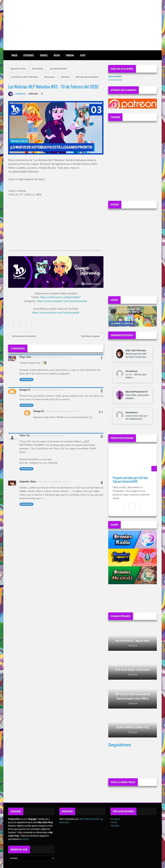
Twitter (114, 822)
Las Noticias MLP (58, 69)
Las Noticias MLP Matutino (24, 77)
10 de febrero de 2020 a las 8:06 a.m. (48, 390)
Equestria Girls (18, 69)
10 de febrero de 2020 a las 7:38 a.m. (49, 357)
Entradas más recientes (24, 336)
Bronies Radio (115, 80)
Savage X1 (25, 390)
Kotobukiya (38, 69)
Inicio (14, 55)
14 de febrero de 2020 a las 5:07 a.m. (54, 482)
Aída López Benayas (136, 350)
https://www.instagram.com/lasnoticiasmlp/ (62, 301)
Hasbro (25, 839)
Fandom (70, 55)
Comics (44, 55)
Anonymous (132, 371)
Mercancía (50, 77)
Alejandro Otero (28, 482)
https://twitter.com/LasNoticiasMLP (60, 297)
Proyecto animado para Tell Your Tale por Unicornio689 (130, 480)
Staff (83, 55)
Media (57, 55)
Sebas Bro (64, 822)
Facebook (115, 819)
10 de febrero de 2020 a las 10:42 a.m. (48, 436)
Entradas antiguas (91, 336)
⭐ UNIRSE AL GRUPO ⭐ (122, 324)
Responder (27, 380)
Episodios (29, 55)
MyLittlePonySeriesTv (137, 392)
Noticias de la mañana (87, 77)
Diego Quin (25, 357)
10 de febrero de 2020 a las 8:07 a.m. (62, 411)
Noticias (65, 77)
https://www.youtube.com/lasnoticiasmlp (56, 313)
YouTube (115, 826)
